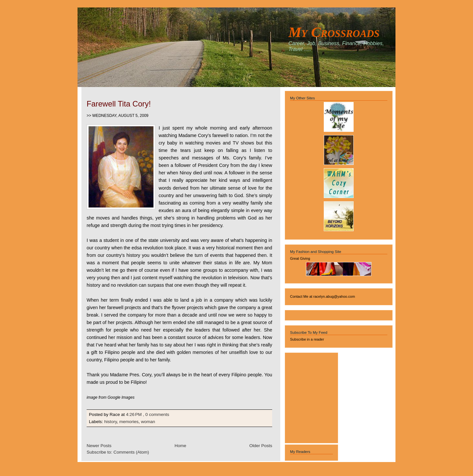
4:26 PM (134, 414)
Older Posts (261, 446)
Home (180, 446)
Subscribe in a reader (307, 339)
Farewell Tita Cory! (119, 104)
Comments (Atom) (131, 452)
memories (129, 422)
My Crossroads (334, 32)
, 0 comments (156, 414)
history (110, 422)
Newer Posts (99, 446)
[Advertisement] (309, 397)
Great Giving (300, 258)
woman (148, 422)
